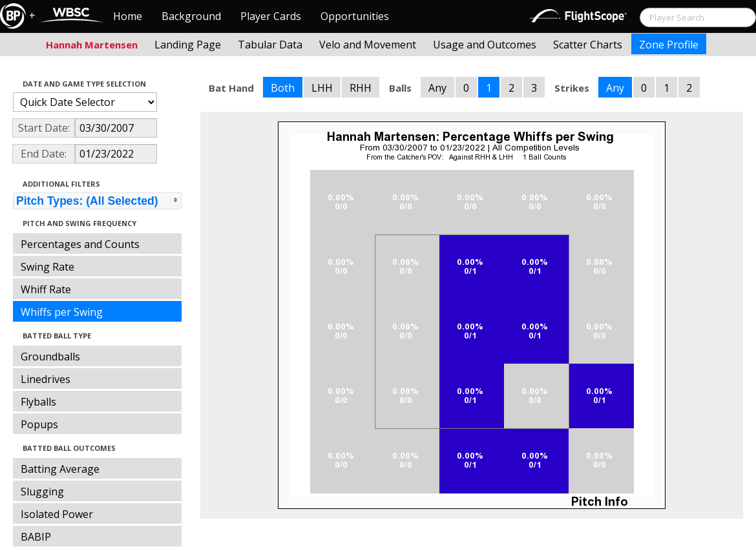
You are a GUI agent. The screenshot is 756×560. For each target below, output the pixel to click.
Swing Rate (47, 267)
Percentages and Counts (80, 244)
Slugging (42, 492)
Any (437, 88)
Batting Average (60, 469)
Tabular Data (270, 45)
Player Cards (271, 16)
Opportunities (355, 16)
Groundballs (50, 357)
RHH (361, 88)
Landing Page (188, 45)
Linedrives (46, 379)
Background (191, 16)
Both (283, 88)
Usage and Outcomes (485, 45)
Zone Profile (669, 45)
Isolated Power (57, 514)
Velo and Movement (368, 45)
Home (128, 16)
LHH (322, 88)
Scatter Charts (588, 45)
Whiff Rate (46, 289)
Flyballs (38, 402)
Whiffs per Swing (62, 312)
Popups (39, 424)
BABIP (36, 537)
